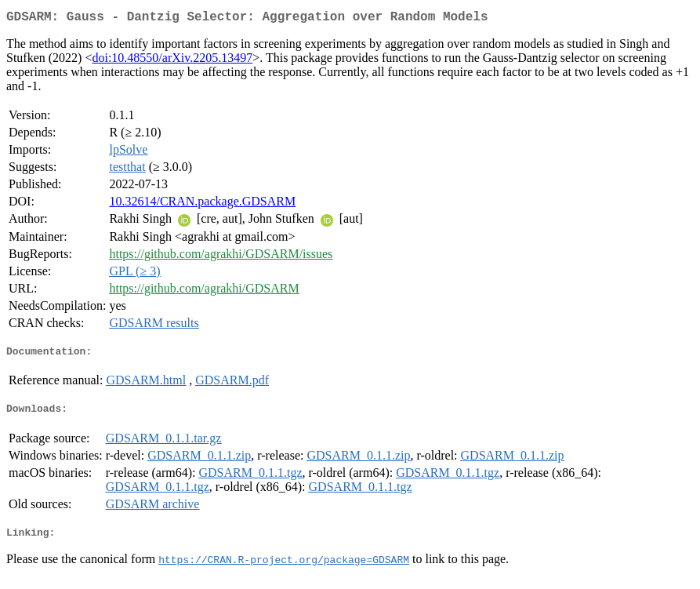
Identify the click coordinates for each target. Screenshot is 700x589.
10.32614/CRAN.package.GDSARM (202, 204)
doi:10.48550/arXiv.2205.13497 (172, 61)
